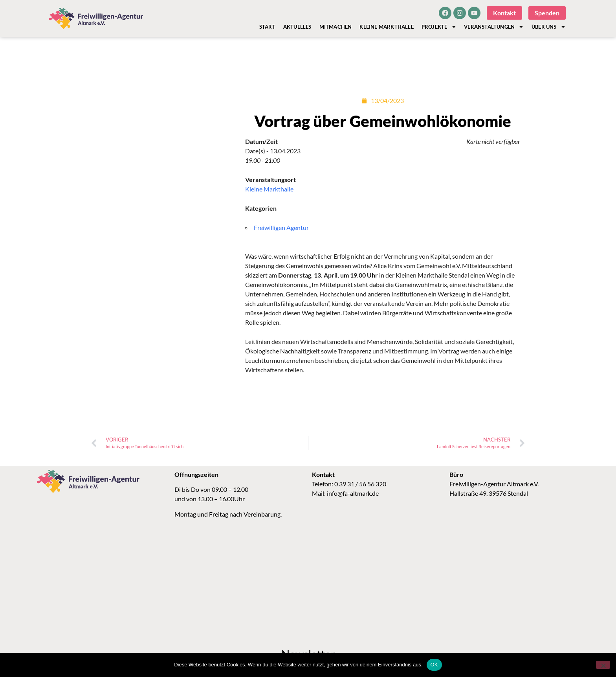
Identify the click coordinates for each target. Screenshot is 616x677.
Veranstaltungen (494, 27)
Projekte (439, 27)
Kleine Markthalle (386, 27)
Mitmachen (336, 27)
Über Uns (548, 27)
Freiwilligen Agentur (281, 227)
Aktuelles (297, 27)
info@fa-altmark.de (353, 493)
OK (434, 665)
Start (267, 27)
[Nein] (603, 665)
